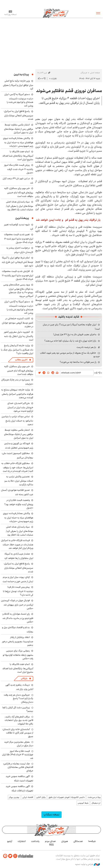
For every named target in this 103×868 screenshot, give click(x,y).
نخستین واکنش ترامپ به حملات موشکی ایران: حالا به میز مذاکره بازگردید (19, 480)
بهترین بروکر (14, 797)
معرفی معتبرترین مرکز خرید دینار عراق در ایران (19, 744)
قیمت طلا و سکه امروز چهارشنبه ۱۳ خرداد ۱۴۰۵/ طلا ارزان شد (18, 755)
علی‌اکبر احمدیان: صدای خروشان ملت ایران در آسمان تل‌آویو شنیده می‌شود (20, 407)
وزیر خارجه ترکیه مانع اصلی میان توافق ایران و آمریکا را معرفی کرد (18, 85)
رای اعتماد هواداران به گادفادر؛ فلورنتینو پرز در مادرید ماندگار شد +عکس (18, 618)
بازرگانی (24, 678)
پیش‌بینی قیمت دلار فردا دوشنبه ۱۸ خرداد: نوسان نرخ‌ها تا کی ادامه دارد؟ (18, 591)
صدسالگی (78, 841)
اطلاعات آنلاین (56, 13)
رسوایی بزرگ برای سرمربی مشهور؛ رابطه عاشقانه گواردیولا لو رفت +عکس (18, 655)
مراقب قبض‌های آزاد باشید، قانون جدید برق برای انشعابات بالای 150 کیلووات (19, 720)
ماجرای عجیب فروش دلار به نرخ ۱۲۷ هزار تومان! (75, 334)
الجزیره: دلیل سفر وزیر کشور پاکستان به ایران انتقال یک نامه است (19, 336)
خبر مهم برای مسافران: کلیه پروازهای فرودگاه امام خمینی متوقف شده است (19, 192)
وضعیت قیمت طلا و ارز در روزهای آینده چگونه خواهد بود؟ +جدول (19, 504)
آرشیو (10, 841)
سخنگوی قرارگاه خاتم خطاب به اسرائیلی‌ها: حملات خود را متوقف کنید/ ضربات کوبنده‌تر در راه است (17, 467)
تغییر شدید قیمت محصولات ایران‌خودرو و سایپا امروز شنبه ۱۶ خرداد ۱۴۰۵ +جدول (19, 238)
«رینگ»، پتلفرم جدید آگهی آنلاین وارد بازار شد (19, 687)
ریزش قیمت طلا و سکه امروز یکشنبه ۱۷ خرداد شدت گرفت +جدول (19, 169)
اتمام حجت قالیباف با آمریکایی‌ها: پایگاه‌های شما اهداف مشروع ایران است (18, 155)
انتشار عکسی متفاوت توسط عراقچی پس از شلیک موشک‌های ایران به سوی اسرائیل (19, 129)
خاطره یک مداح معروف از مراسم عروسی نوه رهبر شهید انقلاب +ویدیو (70, 355)
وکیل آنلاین (41, 797)
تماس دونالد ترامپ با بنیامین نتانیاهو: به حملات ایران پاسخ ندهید (17, 420)
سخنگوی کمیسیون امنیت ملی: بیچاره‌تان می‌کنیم (17, 455)
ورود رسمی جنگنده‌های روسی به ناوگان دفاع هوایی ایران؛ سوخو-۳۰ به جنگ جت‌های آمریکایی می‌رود (18, 290)
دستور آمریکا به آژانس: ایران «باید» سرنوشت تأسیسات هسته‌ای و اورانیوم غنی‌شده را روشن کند (19, 100)
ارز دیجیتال (96, 803)
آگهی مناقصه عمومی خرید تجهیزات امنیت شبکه (19, 778)
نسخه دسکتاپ (51, 815)
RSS (51, 845)
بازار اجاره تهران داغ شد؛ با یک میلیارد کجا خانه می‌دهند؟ (70, 341)
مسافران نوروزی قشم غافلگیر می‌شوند (69, 91)
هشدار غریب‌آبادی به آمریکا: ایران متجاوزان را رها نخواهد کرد (19, 556)
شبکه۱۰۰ (92, 841)
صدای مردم (50, 841)
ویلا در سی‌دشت (94, 797)
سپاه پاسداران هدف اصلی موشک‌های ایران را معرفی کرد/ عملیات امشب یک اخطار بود (20, 206)
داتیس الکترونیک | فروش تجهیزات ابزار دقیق (67, 797)
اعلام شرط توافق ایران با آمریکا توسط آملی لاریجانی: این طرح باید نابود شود (17, 262)
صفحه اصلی (95, 73)
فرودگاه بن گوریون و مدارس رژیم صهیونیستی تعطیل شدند (19, 446)
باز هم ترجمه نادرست (86, 347)
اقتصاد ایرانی (28, 797)
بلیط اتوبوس (83, 803)
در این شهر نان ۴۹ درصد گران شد (18, 181)
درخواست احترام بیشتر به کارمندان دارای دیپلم (20, 250)
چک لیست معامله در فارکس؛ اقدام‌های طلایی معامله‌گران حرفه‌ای (18, 767)
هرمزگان (84, 73)
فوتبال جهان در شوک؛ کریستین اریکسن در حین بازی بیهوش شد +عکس (17, 604)
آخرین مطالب (21, 360)
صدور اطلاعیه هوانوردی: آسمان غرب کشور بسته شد (17, 492)
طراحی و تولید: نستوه (88, 864)
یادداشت (35, 841)
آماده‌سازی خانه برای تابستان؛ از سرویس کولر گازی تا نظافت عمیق (18, 733)
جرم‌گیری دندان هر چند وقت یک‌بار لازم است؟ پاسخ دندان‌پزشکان (19, 698)
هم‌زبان (65, 841)
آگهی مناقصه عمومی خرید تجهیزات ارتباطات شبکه (19, 788)
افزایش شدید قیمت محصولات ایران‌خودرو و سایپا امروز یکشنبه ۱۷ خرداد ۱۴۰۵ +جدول (18, 275)
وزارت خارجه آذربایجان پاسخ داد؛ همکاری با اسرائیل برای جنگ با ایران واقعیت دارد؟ (17, 349)
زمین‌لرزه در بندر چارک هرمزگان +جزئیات (17, 382)
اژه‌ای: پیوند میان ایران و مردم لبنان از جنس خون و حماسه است (18, 579)
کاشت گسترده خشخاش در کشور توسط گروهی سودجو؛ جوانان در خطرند (18, 322)
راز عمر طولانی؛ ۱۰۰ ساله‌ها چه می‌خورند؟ (78, 362)
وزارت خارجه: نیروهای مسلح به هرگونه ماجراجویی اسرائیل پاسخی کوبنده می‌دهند (17, 394)
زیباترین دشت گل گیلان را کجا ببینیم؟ (18, 709)
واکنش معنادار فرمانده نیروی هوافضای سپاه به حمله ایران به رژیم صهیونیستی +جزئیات (18, 142)
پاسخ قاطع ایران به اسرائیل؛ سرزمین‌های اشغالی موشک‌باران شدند (19, 115)
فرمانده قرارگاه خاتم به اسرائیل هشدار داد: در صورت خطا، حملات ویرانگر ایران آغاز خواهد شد (17, 544)
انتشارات (22, 841)
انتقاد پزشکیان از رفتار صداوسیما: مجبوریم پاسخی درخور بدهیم (18, 641)
